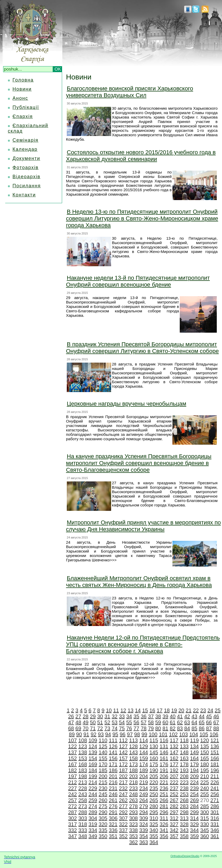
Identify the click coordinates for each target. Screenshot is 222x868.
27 (78, 716)
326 (164, 824)
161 (164, 758)
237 (174, 788)
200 (103, 776)
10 (109, 710)
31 (107, 716)
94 (108, 734)
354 (144, 836)
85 (194, 728)
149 (194, 752)
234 (144, 788)
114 (144, 740)
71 (93, 728)
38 (158, 716)
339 (144, 830)
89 (72, 734)
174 (144, 764)
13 (130, 710)
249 (144, 794)
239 (194, 788)
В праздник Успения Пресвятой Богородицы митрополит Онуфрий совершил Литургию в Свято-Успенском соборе (142, 348)
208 (184, 776)
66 (209, 722)
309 (144, 818)
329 (194, 824)
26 (71, 716)
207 (174, 776)
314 (194, 818)
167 (72, 764)
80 (158, 728)
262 (123, 800)
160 (154, 758)
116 (164, 740)
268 (184, 800)
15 (145, 710)
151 (215, 752)
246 (113, 794)
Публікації (26, 107)
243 (83, 794)
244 (93, 794)
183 (83, 770)
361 (215, 836)
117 (174, 740)
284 (194, 806)
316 (215, 818)
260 (103, 800)
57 (143, 722)
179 (194, 764)
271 (215, 800)
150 (204, 752)
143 (133, 752)
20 (181, 710)
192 (174, 770)
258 (83, 800)
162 (174, 758)
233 (133, 788)
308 (133, 818)
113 (133, 740)
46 (216, 716)
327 (174, 824)
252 (174, 794)
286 (215, 806)
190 (154, 770)
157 (123, 758)
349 (93, 836)
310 (154, 818)
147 (174, 752)
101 (163, 734)
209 (194, 776)
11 (116, 710)
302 (72, 818)
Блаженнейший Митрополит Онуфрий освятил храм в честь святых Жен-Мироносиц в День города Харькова (139, 582)
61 (173, 722)
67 (216, 722)
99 (144, 734)
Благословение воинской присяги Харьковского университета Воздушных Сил (130, 92)
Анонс (20, 98)
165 (204, 758)
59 (158, 722)
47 (71, 722)
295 (154, 812)
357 (174, 836)
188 (133, 770)
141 (113, 752)
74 (115, 728)
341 (164, 830)
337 (123, 830)
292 (123, 812)
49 (86, 722)
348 (83, 836)
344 (194, 830)
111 (113, 740)
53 (115, 722)
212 (72, 782)
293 (133, 812)
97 (130, 734)
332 (72, 830)
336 (113, 830)
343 (184, 830)
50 (93, 722)
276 (113, 806)
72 (100, 728)
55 (129, 722)
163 (184, 758)
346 (215, 830)
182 (72, 770)
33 (122, 716)
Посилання (27, 186)
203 (133, 776)
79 (151, 728)
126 (113, 746)
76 (129, 728)
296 (164, 812)
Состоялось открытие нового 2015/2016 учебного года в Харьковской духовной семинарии (141, 156)
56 (136, 722)
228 (83, 788)
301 (215, 812)
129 (144, 746)
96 (123, 734)
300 (204, 812)
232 (123, 788)
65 (202, 722)
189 (144, 770)
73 (107, 728)
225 (204, 782)
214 (93, 782)
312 (174, 818)
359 (194, 836)
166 (215, 758)
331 (215, 824)
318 (83, 824)
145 (154, 752)
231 (113, 788)
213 (83, 782)
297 (174, 812)
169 (93, 764)
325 (154, 824)
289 (93, 812)
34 (129, 716)
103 (184, 734)
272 (72, 806)
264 (144, 800)
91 (86, 734)
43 (194, 716)
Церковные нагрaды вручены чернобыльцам (127, 404)
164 (194, 758)
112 (123, 740)
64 (194, 722)
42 (187, 716)
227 (72, 788)
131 (164, 746)
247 (123, 794)
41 (180, 716)
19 (174, 710)
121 (215, 740)
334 (93, 830)
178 (184, 764)
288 (83, 812)
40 (173, 716)
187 (123, 770)
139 (93, 752)
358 (184, 836)
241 (215, 788)
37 (151, 716)
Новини (22, 89)
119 (194, 740)
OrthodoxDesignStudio (185, 856)
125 (103, 746)
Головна (23, 80)
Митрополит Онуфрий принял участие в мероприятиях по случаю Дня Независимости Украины (143, 526)
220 (154, 782)
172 (123, 764)
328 (184, 824)
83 (180, 728)
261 (113, 800)
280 (154, 806)
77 (136, 728)
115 (154, 740)
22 (196, 710)
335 (103, 830)
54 (122, 722)
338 (133, 830)
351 (113, 836)
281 (164, 806)
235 (154, 788)
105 (204, 734)
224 (194, 782)
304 (93, 818)
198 (83, 776)
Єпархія (23, 116)
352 (123, 836)
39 (165, 716)
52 (107, 722)
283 (184, 806)
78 (143, 728)
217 (123, 782)
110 (103, 740)
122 (72, 746)
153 (83, 758)
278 (133, 806)
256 (215, 794)
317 (72, 824)
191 (164, 770)
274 (93, 806)
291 (113, 812)
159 (144, 758)
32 (115, 716)
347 (72, 836)
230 (103, 788)
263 (133, 800)
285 (204, 806)
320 (103, 824)
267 (174, 800)
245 (103, 794)
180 (204, 764)
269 (194, 800)
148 (184, 752)
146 (164, 752)
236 (164, 788)
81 (165, 728)
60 (165, 722)
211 (215, 776)
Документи (26, 158)
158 (133, 758)
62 (180, 722)
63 (187, 722)
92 (93, 734)
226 (215, 782)
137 (72, 752)
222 (174, 782)
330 (204, 824)
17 (160, 710)
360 (204, 836)
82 (173, 728)
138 (83, 752)
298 (184, 812)
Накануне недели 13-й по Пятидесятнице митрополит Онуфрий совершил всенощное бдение (138, 281)
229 (93, 788)
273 (83, 806)
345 (204, 830)
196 (215, 770)
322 (123, 824)
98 (137, 734)
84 (187, 728)
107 (72, 740)
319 (93, 824)
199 (93, 776)
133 (184, 746)
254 (194, 794)
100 (153, 734)
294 (144, 812)
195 (204, 770)
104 (194, 734)
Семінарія (25, 140)
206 (164, 776)
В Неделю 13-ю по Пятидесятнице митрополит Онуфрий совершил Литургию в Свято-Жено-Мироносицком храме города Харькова (142, 218)
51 (100, 722)
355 (154, 836)
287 (72, 812)
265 (154, 800)
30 (100, 716)
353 (133, 836)
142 (123, 752)
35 (136, 716)
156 (113, 758)
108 (83, 740)
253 (184, 794)
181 (215, 764)
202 (123, 776)
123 (83, 746)
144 (144, 752)
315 (204, 818)
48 (78, 722)
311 (164, 818)
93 (101, 734)
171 (113, 764)
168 (83, 764)
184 (93, 770)
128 (133, 746)
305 (103, 818)
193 (184, 770)
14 (138, 710)
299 (194, 812)
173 (133, 764)
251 (164, 794)
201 (113, 776)
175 (154, 764)
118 (184, 740)
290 (103, 812)
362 (133, 842)
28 (86, 716)
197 (72, 776)
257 (72, 800)
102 (173, 734)
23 (203, 710)
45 (209, 716)
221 (164, 782)
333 (83, 830)
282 (174, 806)
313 (184, 818)
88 (216, 728)
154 (93, 758)
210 (204, 776)
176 (164, 764)
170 (103, 764)
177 (174, 764)
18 (167, 710)
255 (204, 794)
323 (133, 824)
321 (113, 824)
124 (93, 746)
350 (103, 836)
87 (209, 728)
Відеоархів (26, 177)
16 (152, 710)
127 (123, 746)
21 (189, 710)
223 (184, 782)
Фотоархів (26, 168)
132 (174, 746)
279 (144, 806)
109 (93, 740)
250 (154, 794)
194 (194, 770)
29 (93, 716)
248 (133, 794)
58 (151, 722)
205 (154, 776)
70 (86, 728)
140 (103, 752)
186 (113, 770)
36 (143, 716)
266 (164, 800)
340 (154, 830)
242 (72, 794)
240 (204, 788)
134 (194, 746)
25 (218, 710)
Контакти (24, 195)
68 (71, 728)
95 (115, 734)
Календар (25, 149)
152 (72, 758)
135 (204, 746)
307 (123, 818)
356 (164, 836)
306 (113, 818)
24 (210, 710)
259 (93, 800)
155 (103, 758)
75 (122, 728)
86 (202, 728)
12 (123, 710)
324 (144, 824)
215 (103, 782)
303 (83, 818)
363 (144, 842)
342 (174, 830)
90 (79, 734)
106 (214, 734)
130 (154, 746)
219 (144, 782)
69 (78, 728)
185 (103, 770)
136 (215, 746)
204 (144, 776)
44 (202, 716)
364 (154, 842)
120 (204, 740)
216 (113, 782)
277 (123, 806)
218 (133, 782)
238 (184, 788)
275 (103, 806)
